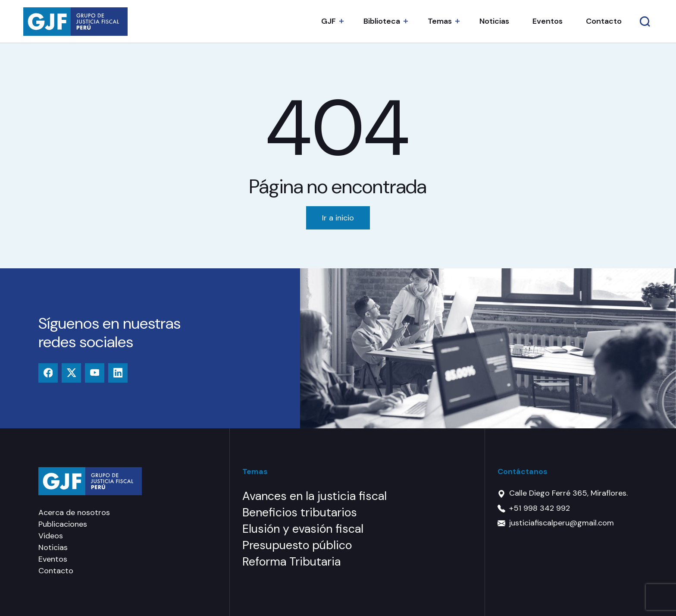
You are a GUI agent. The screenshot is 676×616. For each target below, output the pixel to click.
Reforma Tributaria (291, 561)
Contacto (604, 21)
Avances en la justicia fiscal (315, 496)
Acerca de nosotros (74, 512)
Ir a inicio (338, 218)
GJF (329, 21)
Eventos (548, 21)
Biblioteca (382, 21)
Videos (51, 536)
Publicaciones (63, 524)
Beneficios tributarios (300, 512)
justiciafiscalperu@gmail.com (562, 523)
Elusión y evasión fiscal (303, 529)
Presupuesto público (297, 545)
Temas (440, 21)
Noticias (494, 21)
